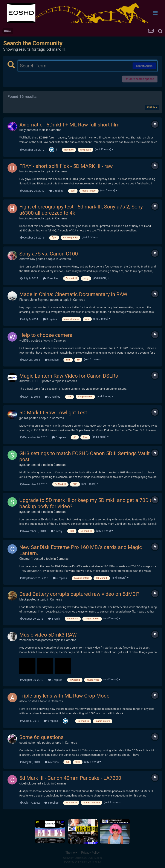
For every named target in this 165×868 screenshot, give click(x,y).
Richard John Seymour (34, 300)
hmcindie (25, 171)
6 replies (59, 437)
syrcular (25, 465)
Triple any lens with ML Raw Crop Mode (64, 696)
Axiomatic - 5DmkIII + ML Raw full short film (69, 125)
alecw (23, 701)
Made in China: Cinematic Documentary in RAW (73, 294)
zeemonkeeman (30, 640)
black (23, 599)
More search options (140, 79)
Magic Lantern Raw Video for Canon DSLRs (69, 376)
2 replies (55, 680)
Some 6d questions (41, 737)
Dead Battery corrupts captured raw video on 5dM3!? (79, 594)
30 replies (52, 397)
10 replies (51, 278)
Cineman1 (26, 559)
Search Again (144, 66)
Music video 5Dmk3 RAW (48, 635)
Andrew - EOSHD (30, 381)
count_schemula (30, 743)
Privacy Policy (90, 853)
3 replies (56, 191)
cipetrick (25, 783)
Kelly (22, 130)
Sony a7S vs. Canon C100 (49, 254)
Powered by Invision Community (83, 862)
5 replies (52, 360)
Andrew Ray (27, 259)
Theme (71, 853)
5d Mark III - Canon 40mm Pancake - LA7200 (70, 778)
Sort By (152, 107)
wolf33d (25, 341)
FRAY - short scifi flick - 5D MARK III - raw (66, 166)
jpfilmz (24, 418)
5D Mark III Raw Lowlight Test (53, 413)
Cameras (55, 130)
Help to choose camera (46, 335)
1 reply (57, 531)
